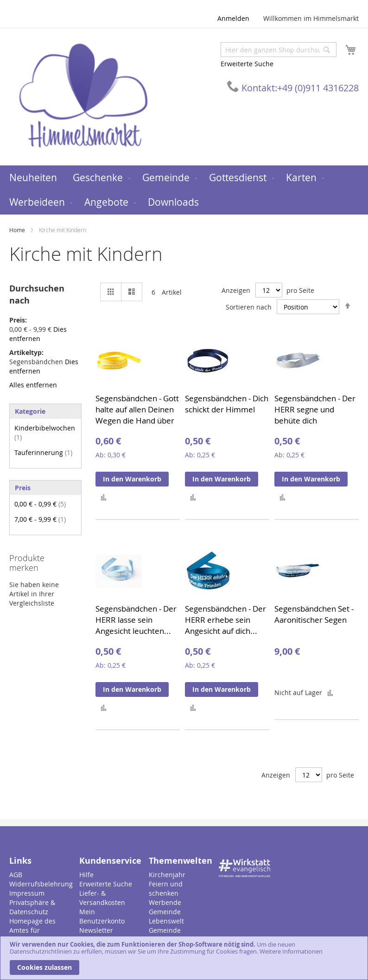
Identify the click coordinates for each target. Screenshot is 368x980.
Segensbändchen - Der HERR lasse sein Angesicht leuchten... (136, 620)
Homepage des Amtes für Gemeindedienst (35, 930)
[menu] (184, 190)
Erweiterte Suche (247, 64)
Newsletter (96, 930)
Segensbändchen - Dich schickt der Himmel (227, 404)
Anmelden (233, 18)
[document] (184, 958)
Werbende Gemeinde (165, 907)
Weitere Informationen (291, 951)
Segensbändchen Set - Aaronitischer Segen (314, 614)
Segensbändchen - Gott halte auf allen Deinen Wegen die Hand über (137, 409)
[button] (104, 497)
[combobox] (279, 50)
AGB (16, 875)
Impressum (27, 893)
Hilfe (86, 875)
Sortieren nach (249, 307)
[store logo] (83, 96)
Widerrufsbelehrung (41, 884)
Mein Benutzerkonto (102, 916)
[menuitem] (33, 178)
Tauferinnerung (43, 452)
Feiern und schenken (166, 888)
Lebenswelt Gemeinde (166, 926)
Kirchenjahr (167, 875)
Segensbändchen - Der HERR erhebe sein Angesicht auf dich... (225, 620)
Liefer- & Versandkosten (102, 898)
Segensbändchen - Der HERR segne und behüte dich (315, 409)
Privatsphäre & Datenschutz (32, 907)
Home (18, 230)
